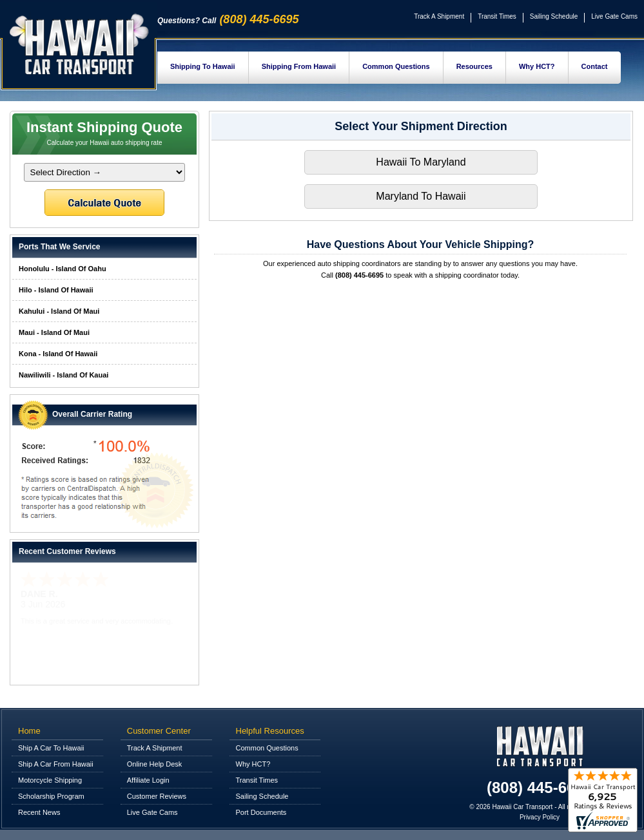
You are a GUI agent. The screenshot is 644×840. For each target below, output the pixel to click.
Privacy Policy (540, 817)
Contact (595, 66)
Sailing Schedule (554, 16)
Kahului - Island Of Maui (59, 311)
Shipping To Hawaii (203, 66)
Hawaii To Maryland (421, 162)
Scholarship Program (51, 796)
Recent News (39, 812)
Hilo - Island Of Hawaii (56, 290)
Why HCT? (537, 66)
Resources (474, 66)
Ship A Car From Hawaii (56, 764)
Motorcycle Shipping (50, 780)
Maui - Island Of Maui (54, 332)
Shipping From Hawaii (299, 66)
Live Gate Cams (614, 16)
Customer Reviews (157, 796)
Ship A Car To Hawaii (51, 748)
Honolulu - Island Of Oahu (63, 269)
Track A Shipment (439, 16)
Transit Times (497, 16)
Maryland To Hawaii (421, 196)
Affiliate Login (148, 780)
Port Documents (261, 812)
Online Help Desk (155, 764)
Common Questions (396, 66)
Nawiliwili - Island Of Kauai (63, 375)
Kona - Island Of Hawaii (58, 354)
